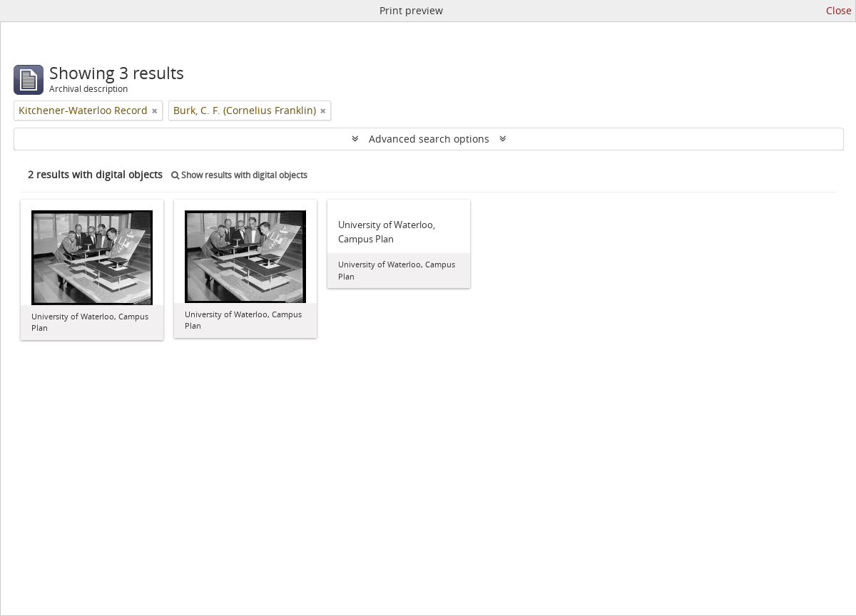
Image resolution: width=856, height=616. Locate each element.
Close (839, 10)
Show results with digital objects (239, 175)
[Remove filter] (155, 111)
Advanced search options (429, 139)
